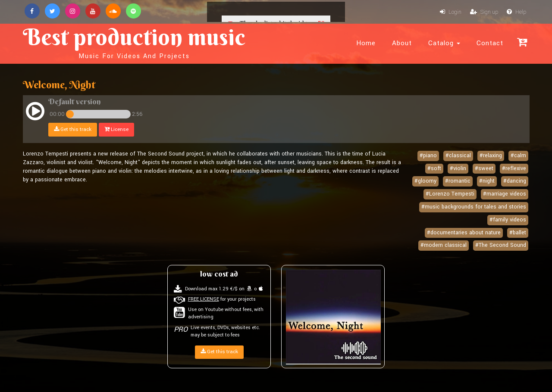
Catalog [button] (444, 43)
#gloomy (425, 181)
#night (487, 181)
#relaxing (491, 156)
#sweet (484, 168)
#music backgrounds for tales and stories (474, 207)
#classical (458, 156)
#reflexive (514, 168)
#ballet (518, 233)
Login (451, 12)
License (116, 129)
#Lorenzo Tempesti (450, 194)
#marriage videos (505, 194)
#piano (428, 156)
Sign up (484, 12)
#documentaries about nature (464, 233)
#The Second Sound (501, 245)
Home (366, 43)
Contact (490, 43)
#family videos (508, 220)
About (402, 43)
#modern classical (444, 245)
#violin (458, 168)
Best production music (134, 41)
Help (516, 12)
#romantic (458, 181)
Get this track (73, 129)
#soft (434, 168)
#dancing (515, 181)
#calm (518, 156)
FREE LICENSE (204, 299)
